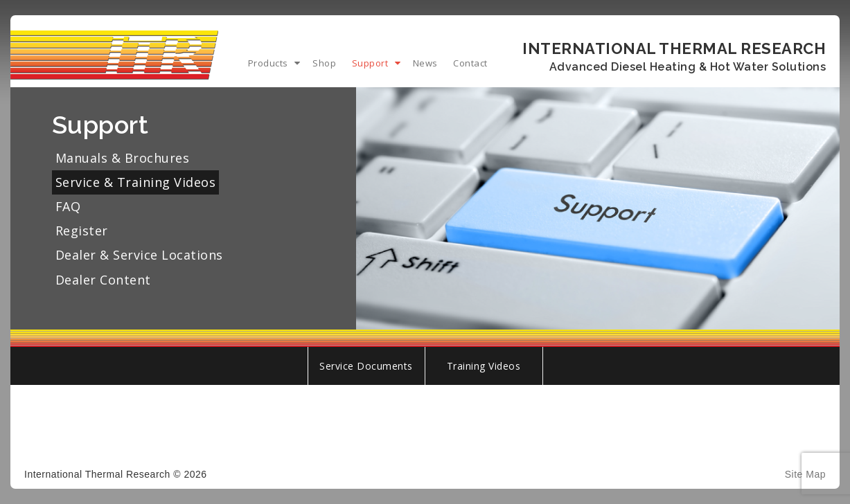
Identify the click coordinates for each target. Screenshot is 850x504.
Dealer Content (103, 280)
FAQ (68, 206)
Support (370, 63)
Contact (470, 63)
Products (268, 63)
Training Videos (484, 366)
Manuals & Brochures (123, 158)
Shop (324, 63)
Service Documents (366, 366)
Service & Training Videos (136, 182)
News (425, 63)
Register (82, 231)
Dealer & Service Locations (139, 255)
